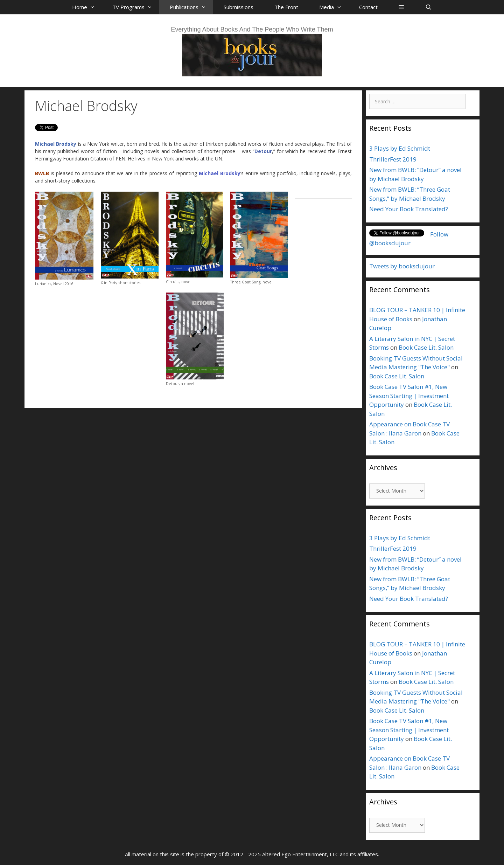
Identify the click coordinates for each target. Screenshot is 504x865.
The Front (286, 7)
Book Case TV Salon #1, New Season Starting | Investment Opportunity (409, 396)
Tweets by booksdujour (402, 266)
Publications (191, 7)
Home (87, 7)
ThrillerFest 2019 (393, 159)
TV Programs (136, 7)
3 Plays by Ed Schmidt (400, 148)
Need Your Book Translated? (409, 209)
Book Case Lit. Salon (426, 347)
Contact (368, 7)
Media (334, 7)
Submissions (239, 7)
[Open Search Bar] (428, 7)
